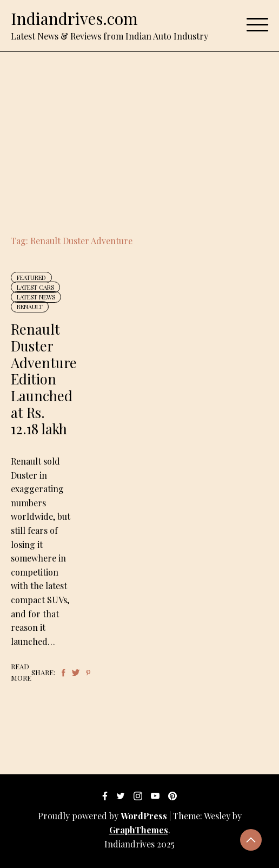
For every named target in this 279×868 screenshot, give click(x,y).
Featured (31, 278)
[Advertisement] (139, 133)
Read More (21, 672)
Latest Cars (35, 287)
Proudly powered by (104, 816)
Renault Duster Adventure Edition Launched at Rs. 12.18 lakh (44, 378)
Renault (30, 307)
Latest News (36, 297)
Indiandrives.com (74, 18)
